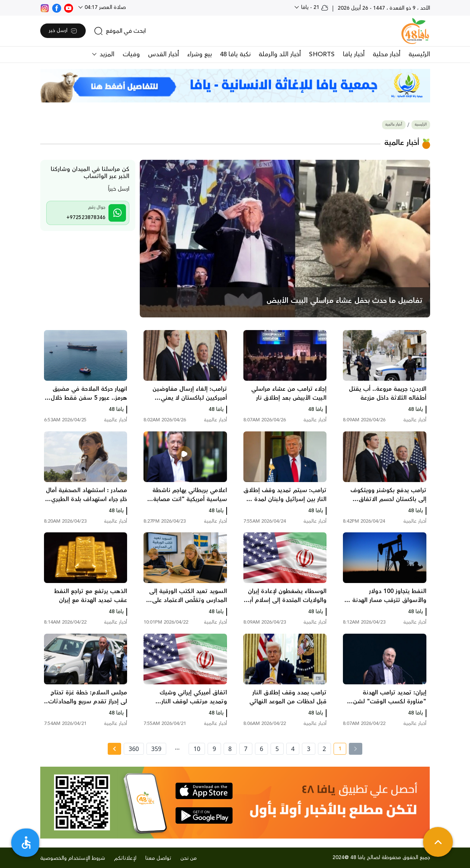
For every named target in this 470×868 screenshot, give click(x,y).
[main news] (285, 239)
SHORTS (322, 54)
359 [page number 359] (156, 749)
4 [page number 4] (293, 749)
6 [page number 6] (261, 749)
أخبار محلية (387, 54)
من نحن (189, 858)
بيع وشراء (199, 54)
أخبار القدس (163, 54)
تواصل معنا (158, 858)
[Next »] (114, 749)
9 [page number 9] (214, 749)
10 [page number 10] (197, 749)
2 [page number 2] (324, 749)
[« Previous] (356, 749)
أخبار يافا (354, 54)
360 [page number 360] (134, 749)
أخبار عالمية (394, 125)
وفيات (131, 54)
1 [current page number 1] (337, 750)
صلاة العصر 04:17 (105, 7)
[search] (120, 31)
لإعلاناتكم (125, 858)
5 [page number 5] (277, 749)
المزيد (106, 54)
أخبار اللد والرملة (280, 54)
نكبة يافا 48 (235, 54)
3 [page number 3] (308, 749)
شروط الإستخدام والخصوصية (73, 858)
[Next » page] (114, 749)
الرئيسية (419, 54)
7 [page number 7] (246, 749)
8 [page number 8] (230, 749)
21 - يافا (314, 7)
